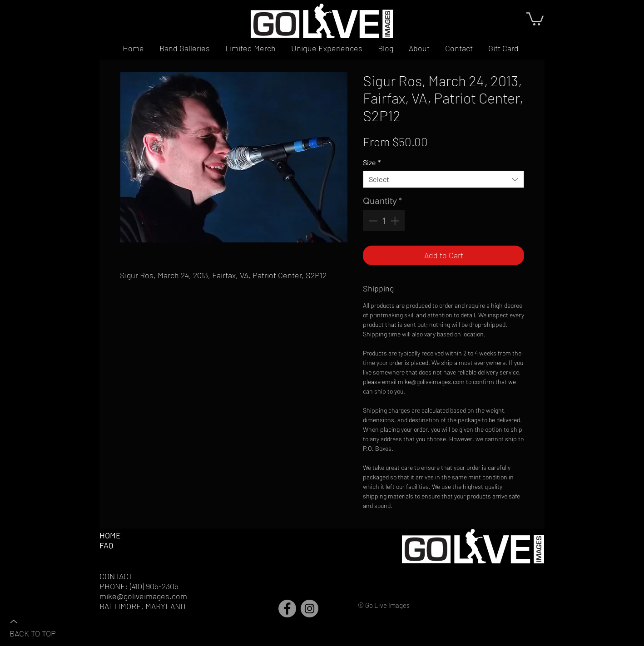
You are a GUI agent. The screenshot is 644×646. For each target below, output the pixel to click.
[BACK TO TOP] (41, 627)
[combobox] (443, 179)
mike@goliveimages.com (143, 596)
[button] (535, 18)
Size (372, 162)
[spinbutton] (384, 221)
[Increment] (396, 221)
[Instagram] (310, 609)
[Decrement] (372, 221)
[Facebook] (287, 609)
